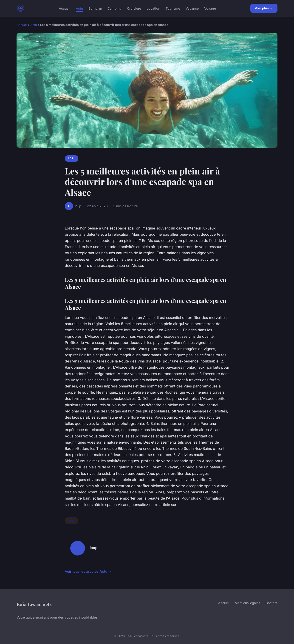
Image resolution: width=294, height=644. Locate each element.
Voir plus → (264, 8)
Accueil (65, 8)
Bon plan (95, 8)
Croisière (134, 8)
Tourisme (173, 8)
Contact (271, 603)
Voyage (210, 8)
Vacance (192, 8)
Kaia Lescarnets (34, 604)
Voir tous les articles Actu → (88, 571)
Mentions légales (247, 603)
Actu (79, 8)
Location (153, 8)
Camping (114, 8)
